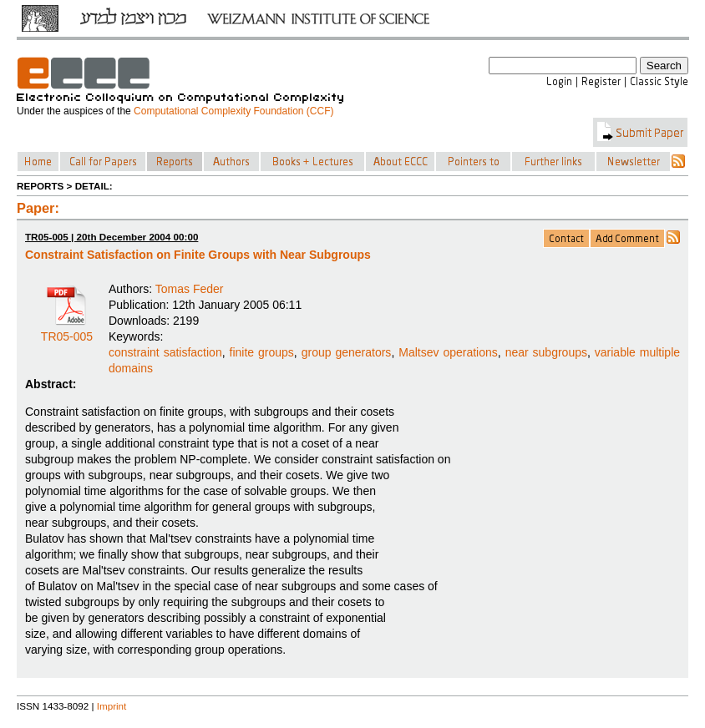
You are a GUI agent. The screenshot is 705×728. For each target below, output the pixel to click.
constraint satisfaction (165, 352)
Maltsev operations (448, 352)
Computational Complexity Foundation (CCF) (233, 111)
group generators (347, 352)
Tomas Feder (190, 289)
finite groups (262, 352)
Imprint (112, 706)
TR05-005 (67, 331)
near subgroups (546, 352)
